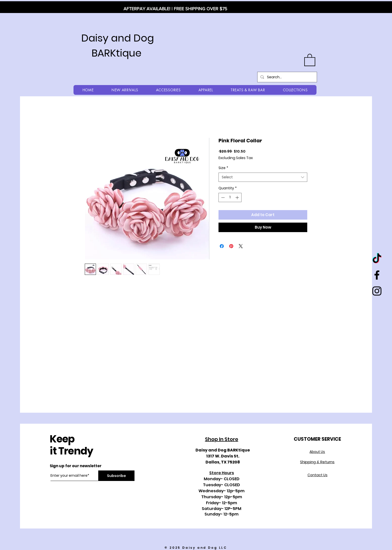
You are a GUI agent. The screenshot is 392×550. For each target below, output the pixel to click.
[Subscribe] (116, 476)
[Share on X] (241, 246)
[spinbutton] (230, 197)
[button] (310, 60)
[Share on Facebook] (222, 246)
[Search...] (287, 77)
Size (223, 168)
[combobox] (263, 177)
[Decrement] (222, 197)
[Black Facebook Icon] (377, 275)
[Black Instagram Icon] (377, 291)
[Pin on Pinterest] (231, 246)
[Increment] (238, 197)
